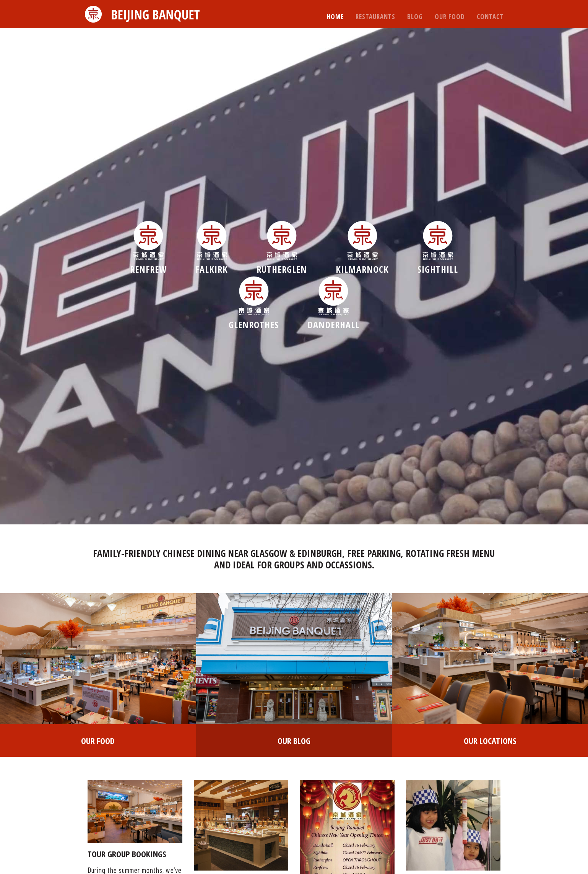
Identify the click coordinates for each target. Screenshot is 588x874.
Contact (490, 17)
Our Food (450, 17)
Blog (415, 17)
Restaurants (375, 17)
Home (335, 17)
